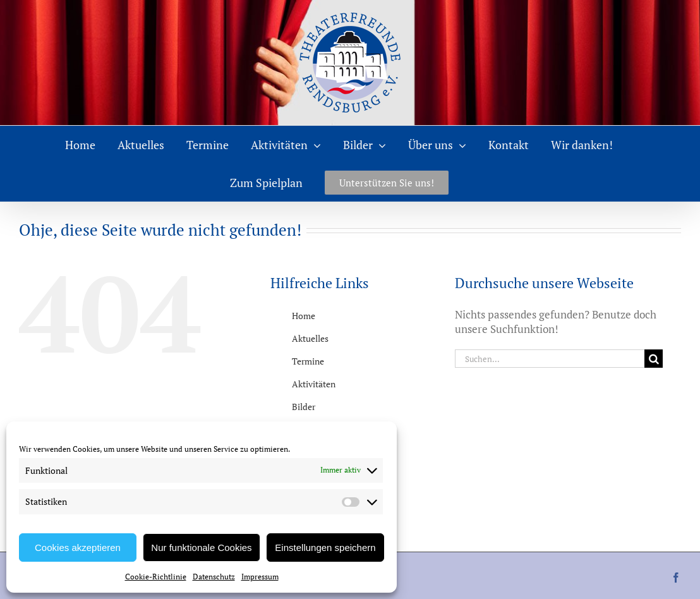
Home (304, 316)
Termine (308, 361)
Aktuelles (310, 338)
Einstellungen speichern (325, 548)
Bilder (304, 407)
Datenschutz (214, 577)
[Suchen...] (550, 359)
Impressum (260, 577)
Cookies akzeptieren (78, 548)
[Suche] (654, 359)
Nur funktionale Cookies (201, 548)
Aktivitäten (314, 384)
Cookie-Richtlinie (156, 577)
